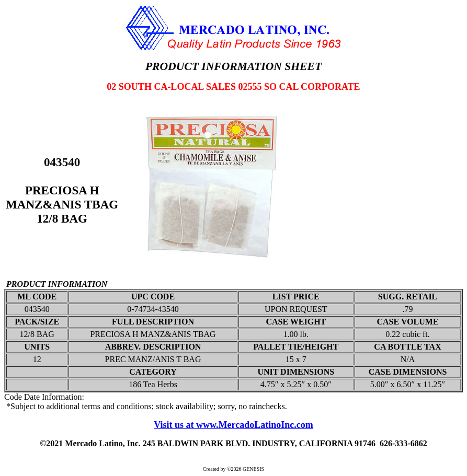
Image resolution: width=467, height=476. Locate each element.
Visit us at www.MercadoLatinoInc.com (234, 425)
